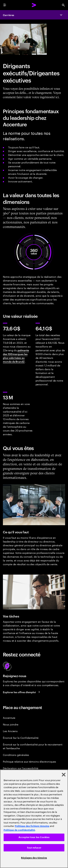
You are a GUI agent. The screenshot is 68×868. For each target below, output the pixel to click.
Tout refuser (34, 848)
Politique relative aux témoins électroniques (29, 761)
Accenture (9, 718)
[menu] (5, 5)
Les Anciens (10, 731)
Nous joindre (11, 724)
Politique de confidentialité (19, 830)
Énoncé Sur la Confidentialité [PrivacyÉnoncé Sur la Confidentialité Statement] (21, 738)
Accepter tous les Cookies (34, 837)
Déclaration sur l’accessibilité (21, 768)
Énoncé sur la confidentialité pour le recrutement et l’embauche (33, 746)
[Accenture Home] (34, 5)
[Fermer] (64, 775)
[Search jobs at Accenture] (22, 692)
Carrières (9, 15)
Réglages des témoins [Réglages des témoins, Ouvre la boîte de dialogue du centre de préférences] (34, 858)
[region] (34, 819)
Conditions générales (16, 755)
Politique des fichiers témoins (32, 826)
